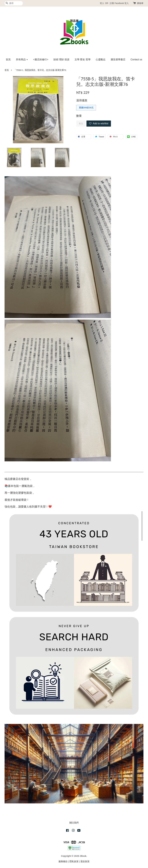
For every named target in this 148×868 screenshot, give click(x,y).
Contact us (136, 59)
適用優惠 (82, 100)
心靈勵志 (101, 59)
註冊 (112, 3)
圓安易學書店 (118, 59)
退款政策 (85, 861)
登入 (102, 3)
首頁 (8, 59)
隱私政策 (74, 861)
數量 (79, 116)
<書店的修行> (41, 59)
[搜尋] (14, 3)
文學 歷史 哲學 (83, 59)
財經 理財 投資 (61, 59)
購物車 (140, 3)
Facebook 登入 (122, 3)
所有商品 (22, 59)
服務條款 (63, 861)
